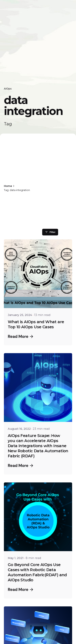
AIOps (8, 89)
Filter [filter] (50, 232)
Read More (20, 336)
